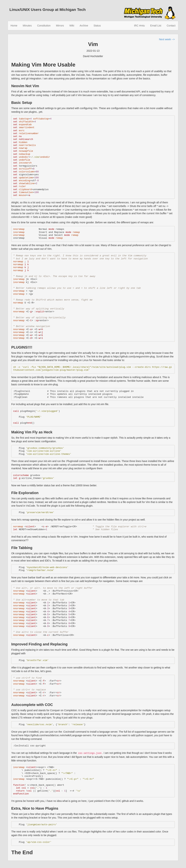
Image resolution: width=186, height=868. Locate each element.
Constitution (44, 26)
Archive (84, 26)
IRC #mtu (139, 26)
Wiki (72, 26)
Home (14, 26)
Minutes (27, 26)
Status (97, 26)
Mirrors (60, 26)
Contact (171, 26)
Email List (156, 26)
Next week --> (167, 39)
